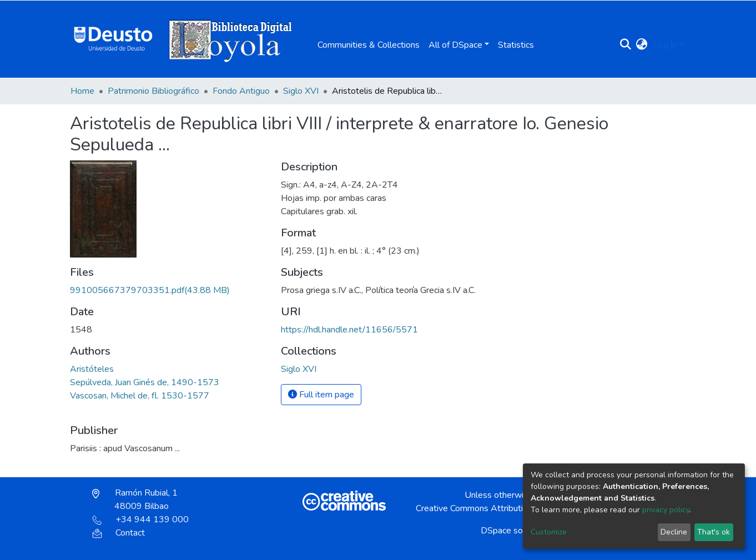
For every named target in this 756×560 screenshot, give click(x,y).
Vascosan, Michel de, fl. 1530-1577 (140, 396)
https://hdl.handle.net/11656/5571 (349, 330)
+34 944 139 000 (140, 519)
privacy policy (666, 510)
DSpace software (515, 531)
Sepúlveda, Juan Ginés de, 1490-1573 (145, 382)
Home (82, 91)
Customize (549, 532)
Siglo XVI (301, 91)
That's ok (714, 532)
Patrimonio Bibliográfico (153, 91)
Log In (665, 45)
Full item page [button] (321, 395)
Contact (119, 533)
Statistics (516, 45)
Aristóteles (92, 369)
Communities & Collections (369, 45)
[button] (642, 45)
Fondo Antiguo (241, 91)
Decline (674, 532)
